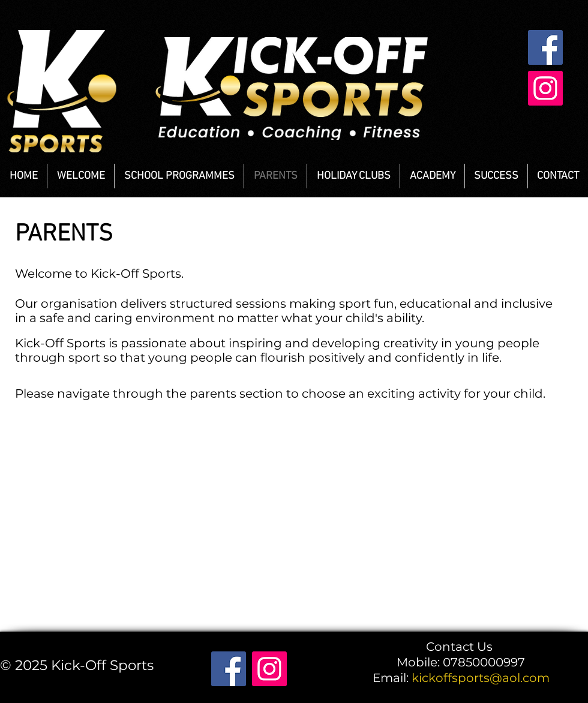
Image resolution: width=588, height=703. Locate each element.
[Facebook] (545, 47)
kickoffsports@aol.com (481, 678)
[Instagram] (545, 88)
